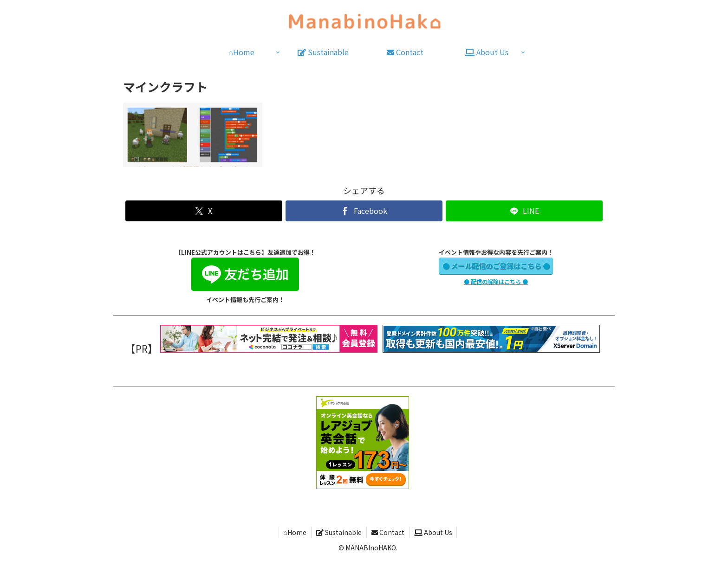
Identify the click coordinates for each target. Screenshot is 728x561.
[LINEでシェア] (524, 211)
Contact (388, 532)
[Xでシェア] (204, 211)
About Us (433, 532)
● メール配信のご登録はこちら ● (496, 266)
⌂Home (295, 532)
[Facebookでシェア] (364, 211)
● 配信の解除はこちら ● (496, 281)
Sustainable (339, 532)
